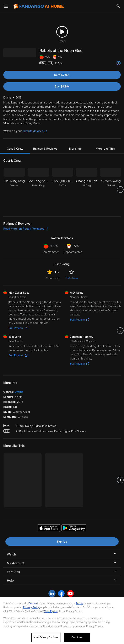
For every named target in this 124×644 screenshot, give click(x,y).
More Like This (105, 149)
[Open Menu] (6, 6)
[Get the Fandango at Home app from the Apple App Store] (49, 529)
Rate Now (72, 278)
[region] (62, 621)
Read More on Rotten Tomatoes (26, 229)
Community (53, 278)
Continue (77, 637)
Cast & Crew (15, 149)
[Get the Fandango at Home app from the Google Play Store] (74, 529)
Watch (11, 554)
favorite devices (35, 131)
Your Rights (51, 611)
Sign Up (62, 542)
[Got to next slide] (120, 190)
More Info (75, 149)
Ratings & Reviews (45, 149)
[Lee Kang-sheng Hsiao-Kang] (38, 190)
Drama (19, 392)
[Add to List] (119, 63)
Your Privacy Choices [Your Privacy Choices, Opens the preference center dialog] (46, 637)
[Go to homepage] (39, 6)
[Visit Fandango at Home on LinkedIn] (52, 593)
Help (10, 581)
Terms (80, 603)
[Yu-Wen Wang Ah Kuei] (111, 190)
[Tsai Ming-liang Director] (14, 190)
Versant (34, 603)
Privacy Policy (31, 607)
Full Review (18, 328)
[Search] (118, 6)
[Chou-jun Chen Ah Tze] (63, 190)
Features (13, 572)
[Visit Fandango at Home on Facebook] (61, 593)
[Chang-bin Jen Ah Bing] (87, 190)
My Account (16, 563)
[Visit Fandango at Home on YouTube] (70, 593)
